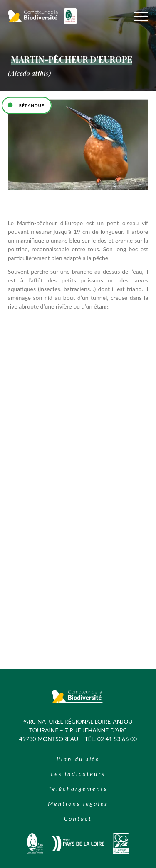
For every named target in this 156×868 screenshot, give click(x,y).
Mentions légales (78, 804)
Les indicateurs (78, 774)
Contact (78, 818)
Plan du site (78, 759)
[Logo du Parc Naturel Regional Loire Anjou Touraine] (70, 22)
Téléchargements (78, 789)
